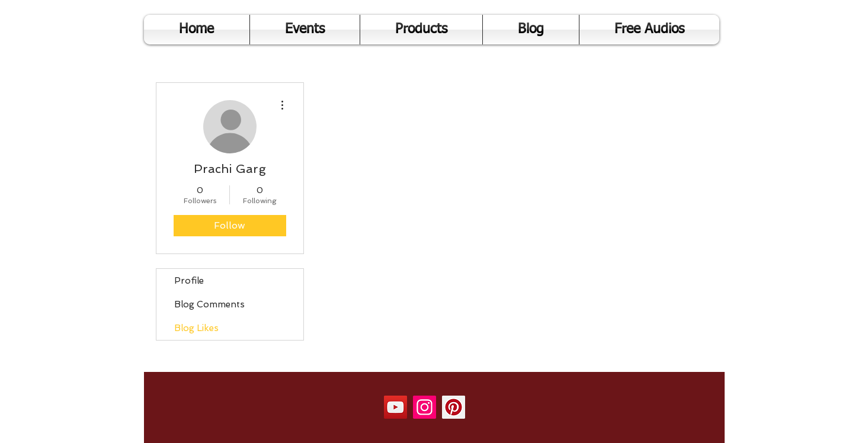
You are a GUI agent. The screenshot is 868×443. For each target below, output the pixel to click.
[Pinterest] (454, 407)
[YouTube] (395, 407)
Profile (189, 281)
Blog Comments (209, 304)
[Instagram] (425, 407)
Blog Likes (196, 328)
